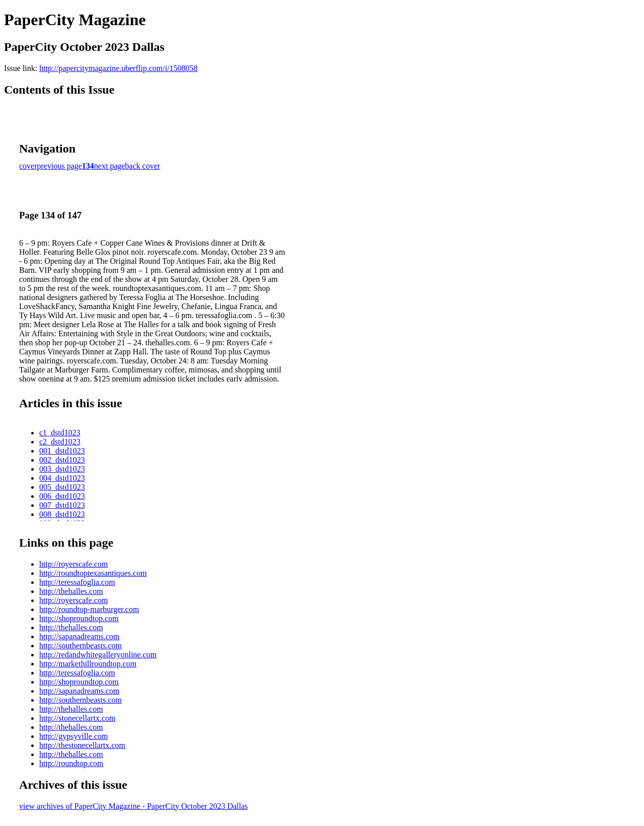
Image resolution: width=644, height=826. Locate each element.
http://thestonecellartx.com (82, 745)
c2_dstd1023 (60, 442)
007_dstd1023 (62, 505)
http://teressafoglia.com (77, 582)
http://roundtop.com (71, 763)
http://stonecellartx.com (77, 718)
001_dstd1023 (62, 451)
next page (110, 166)
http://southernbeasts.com (80, 646)
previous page (60, 166)
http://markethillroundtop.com (88, 664)
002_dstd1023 (62, 460)
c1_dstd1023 (60, 433)
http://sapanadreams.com (79, 636)
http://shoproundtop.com (79, 618)
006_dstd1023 (62, 496)
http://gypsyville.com (73, 736)
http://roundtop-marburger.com (89, 609)
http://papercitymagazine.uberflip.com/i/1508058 (118, 68)
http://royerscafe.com (73, 564)
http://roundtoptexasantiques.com (93, 573)
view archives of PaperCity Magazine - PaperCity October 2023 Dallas (134, 806)
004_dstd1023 (62, 478)
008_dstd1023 (62, 514)
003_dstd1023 (62, 469)
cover (28, 166)
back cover (143, 166)
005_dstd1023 (62, 487)
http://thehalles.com (71, 591)
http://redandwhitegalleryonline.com (98, 655)
